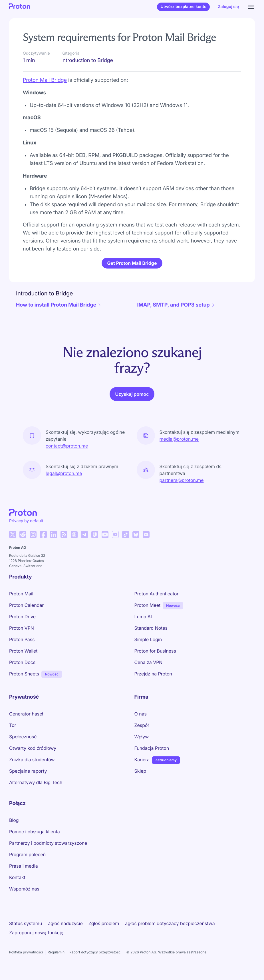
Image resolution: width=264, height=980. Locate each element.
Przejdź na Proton (153, 674)
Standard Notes (151, 628)
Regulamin (56, 952)
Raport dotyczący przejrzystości (95, 952)
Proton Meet (148, 605)
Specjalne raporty (28, 771)
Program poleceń (27, 854)
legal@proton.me (64, 473)
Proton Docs (22, 662)
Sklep (140, 771)
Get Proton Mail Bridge (132, 263)
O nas (141, 714)
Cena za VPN (149, 662)
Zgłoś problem (104, 923)
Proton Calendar (26, 605)
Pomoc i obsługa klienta (35, 832)
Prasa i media (24, 866)
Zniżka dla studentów (32, 760)
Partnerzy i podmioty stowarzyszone (48, 843)
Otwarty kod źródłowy (33, 748)
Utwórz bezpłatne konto (183, 7)
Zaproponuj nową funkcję (36, 933)
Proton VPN (22, 628)
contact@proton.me (67, 446)
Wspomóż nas (24, 889)
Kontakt (17, 877)
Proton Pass (22, 639)
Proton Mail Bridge (45, 80)
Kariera (142, 760)
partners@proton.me (182, 480)
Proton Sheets (24, 674)
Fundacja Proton (152, 748)
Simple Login (148, 639)
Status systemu (26, 923)
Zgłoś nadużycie (65, 923)
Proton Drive (22, 617)
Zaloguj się (228, 7)
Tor (13, 725)
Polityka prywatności (26, 952)
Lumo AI (143, 617)
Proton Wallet (23, 651)
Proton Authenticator (157, 594)
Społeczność (23, 737)
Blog (14, 820)
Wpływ (142, 737)
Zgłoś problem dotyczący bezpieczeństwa (170, 923)
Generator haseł (26, 714)
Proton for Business (155, 651)
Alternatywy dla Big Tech (36, 782)
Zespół (142, 725)
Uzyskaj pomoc (132, 394)
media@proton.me (179, 439)
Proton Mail (21, 594)
